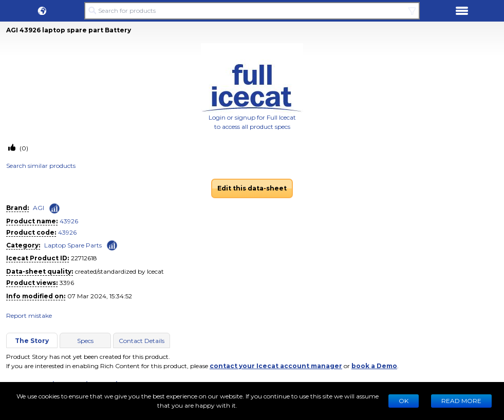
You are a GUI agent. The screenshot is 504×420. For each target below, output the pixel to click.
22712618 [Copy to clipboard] (84, 258)
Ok (404, 401)
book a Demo (374, 366)
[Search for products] (252, 11)
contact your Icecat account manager (276, 366)
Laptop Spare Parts (73, 245)
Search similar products (41, 166)
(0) (23, 148)
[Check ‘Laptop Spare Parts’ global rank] (112, 245)
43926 (69, 221)
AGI (39, 208)
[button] (42, 11)
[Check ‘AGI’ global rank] (54, 208)
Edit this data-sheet (252, 188)
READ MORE (461, 401)
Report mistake (29, 316)
